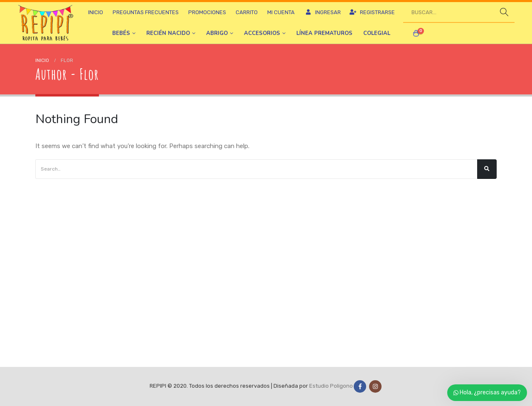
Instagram (375, 386)
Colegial (377, 33)
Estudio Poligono (331, 386)
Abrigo (217, 33)
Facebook (360, 386)
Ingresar (323, 12)
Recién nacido (168, 33)
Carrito (247, 12)
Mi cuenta (281, 12)
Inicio (96, 12)
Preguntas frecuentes (146, 12)
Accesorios (262, 33)
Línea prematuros (324, 33)
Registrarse (372, 12)
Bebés (121, 33)
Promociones (207, 12)
